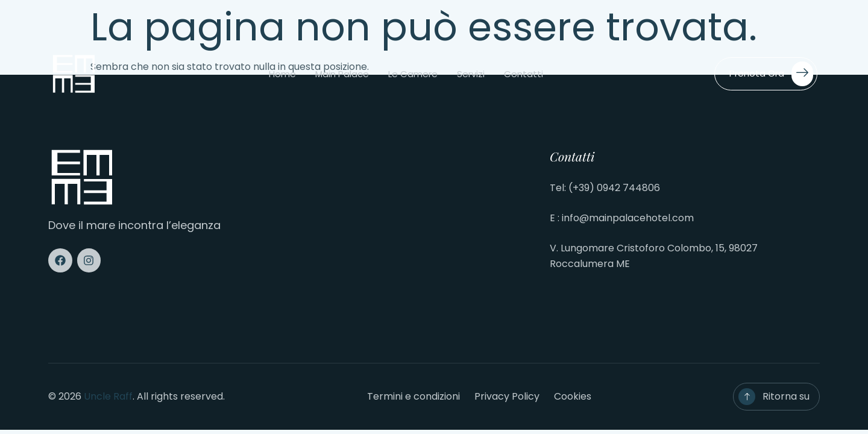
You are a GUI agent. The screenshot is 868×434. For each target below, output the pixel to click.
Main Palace (342, 74)
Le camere (413, 74)
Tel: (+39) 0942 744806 (605, 188)
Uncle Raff (108, 396)
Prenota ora (771, 74)
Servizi (471, 74)
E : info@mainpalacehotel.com (622, 218)
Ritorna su (786, 396)
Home (282, 74)
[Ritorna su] (747, 397)
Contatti (524, 74)
